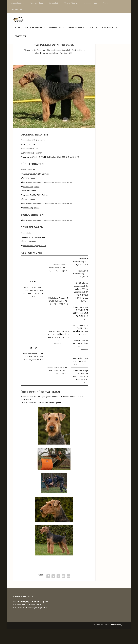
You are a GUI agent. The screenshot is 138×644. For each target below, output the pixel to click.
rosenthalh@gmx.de (31, 202)
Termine (106, 3)
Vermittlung (75, 29)
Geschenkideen (17, 9)
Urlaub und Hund (91, 3)
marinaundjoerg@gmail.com (35, 261)
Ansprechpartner (17, 3)
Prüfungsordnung (37, 3)
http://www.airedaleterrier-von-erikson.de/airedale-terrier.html (48, 198)
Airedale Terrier (34, 29)
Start (18, 29)
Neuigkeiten (55, 29)
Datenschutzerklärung (113, 640)
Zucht (92, 29)
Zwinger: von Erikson (50, 68)
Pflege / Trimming (71, 3)
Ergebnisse (21, 38)
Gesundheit (54, 3)
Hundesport (108, 29)
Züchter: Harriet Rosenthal (34, 65)
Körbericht (58, 359)
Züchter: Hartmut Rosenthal (58, 65)
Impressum (98, 640)
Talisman (38, 168)
